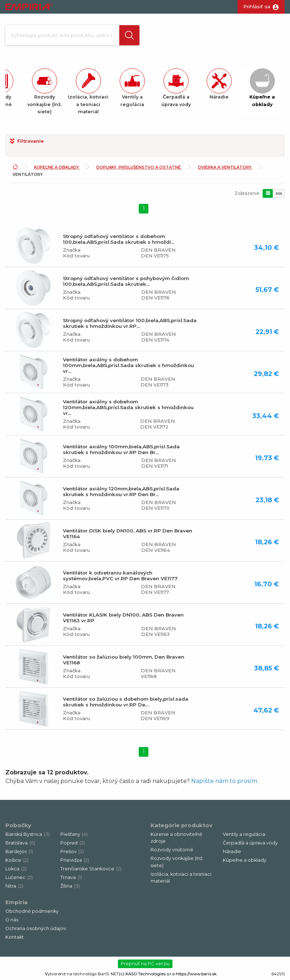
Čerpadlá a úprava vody (250, 843)
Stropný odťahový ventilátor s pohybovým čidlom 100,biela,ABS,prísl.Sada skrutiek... (126, 281)
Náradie (232, 851)
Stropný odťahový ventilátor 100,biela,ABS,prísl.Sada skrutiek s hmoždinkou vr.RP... (130, 323)
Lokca (16, 869)
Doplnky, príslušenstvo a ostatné (139, 167)
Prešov (72, 851)
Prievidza (75, 860)
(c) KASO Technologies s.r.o (147, 974)
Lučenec (19, 877)
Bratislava (20, 843)
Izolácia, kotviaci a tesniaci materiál (181, 878)
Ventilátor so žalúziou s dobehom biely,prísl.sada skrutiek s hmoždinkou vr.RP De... (126, 702)
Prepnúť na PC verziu (145, 963)
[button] (129, 35)
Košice (17, 860)
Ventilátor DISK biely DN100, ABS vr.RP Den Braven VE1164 (128, 533)
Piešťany (74, 834)
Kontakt (15, 937)
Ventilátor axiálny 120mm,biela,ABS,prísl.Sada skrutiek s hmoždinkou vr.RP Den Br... (121, 491)
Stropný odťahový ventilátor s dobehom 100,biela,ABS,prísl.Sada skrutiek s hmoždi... (119, 239)
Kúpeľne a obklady (57, 167)
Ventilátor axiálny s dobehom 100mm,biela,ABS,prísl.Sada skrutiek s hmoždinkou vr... (128, 365)
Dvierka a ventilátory (225, 167)
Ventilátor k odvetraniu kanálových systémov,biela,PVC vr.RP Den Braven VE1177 (120, 576)
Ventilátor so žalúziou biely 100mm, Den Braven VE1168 (124, 660)
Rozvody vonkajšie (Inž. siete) (177, 862)
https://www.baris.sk (196, 974)
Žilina (70, 886)
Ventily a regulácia (244, 834)
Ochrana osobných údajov (36, 928)
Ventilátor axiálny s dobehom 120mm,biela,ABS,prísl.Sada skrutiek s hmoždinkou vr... (128, 407)
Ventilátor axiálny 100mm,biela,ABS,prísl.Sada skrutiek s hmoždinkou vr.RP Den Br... (121, 449)
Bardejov (19, 851)
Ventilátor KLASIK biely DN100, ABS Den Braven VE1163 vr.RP (123, 618)
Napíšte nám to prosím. (225, 781)
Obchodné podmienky (32, 911)
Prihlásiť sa (257, 6)
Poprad (73, 843)
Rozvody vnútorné (172, 850)
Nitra (14, 886)
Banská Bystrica (27, 834)
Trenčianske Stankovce (91, 869)
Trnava (71, 877)
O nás (12, 920)
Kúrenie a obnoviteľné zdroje (176, 838)
